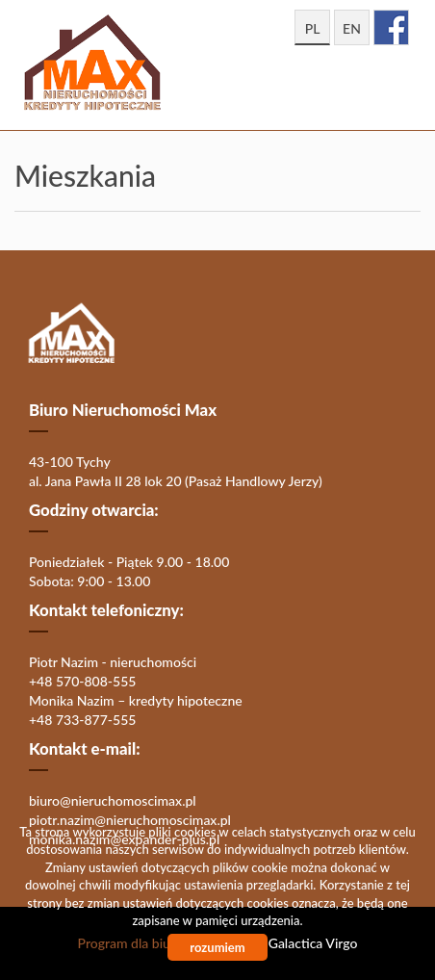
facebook (391, 27)
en (352, 28)
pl (313, 28)
